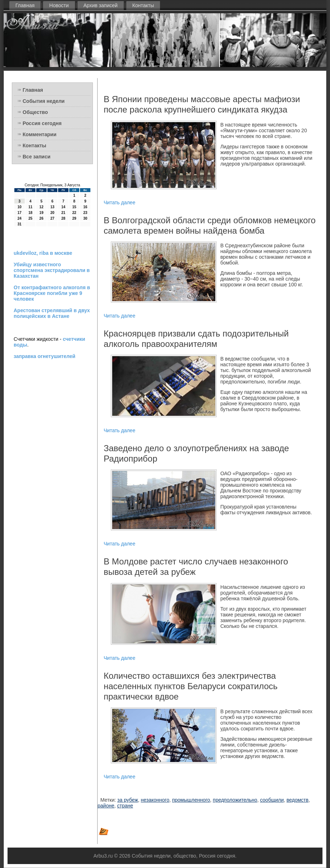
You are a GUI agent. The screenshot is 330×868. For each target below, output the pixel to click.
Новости (59, 5)
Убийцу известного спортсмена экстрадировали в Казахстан (52, 270)
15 (74, 207)
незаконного (155, 800)
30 (85, 218)
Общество (35, 112)
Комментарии (39, 134)
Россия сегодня (42, 123)
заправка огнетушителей (44, 356)
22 (74, 213)
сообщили (272, 800)
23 (85, 213)
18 (30, 213)
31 (20, 224)
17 (20, 213)
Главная (25, 5)
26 (41, 218)
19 (41, 213)
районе (106, 806)
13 (52, 207)
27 (52, 218)
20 (52, 213)
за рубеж (128, 800)
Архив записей (101, 5)
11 (30, 207)
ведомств (298, 800)
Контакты (143, 5)
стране (125, 806)
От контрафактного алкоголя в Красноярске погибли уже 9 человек (52, 293)
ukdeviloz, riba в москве (43, 253)
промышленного (191, 800)
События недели (44, 101)
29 (74, 218)
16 (85, 207)
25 (30, 218)
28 (63, 218)
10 (20, 207)
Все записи (37, 157)
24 (20, 218)
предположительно (235, 800)
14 (63, 207)
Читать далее (119, 202)
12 (41, 207)
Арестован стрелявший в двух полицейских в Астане (52, 313)
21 (63, 213)
